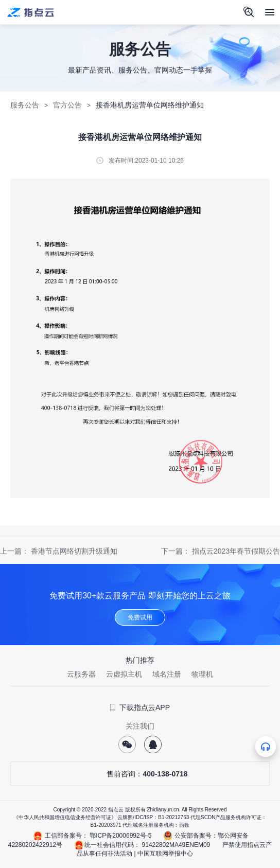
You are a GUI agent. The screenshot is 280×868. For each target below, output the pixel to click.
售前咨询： (140, 774)
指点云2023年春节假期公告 (236, 551)
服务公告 (25, 105)
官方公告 (67, 105)
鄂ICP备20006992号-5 (120, 836)
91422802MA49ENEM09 (176, 845)
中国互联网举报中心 (165, 854)
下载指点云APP (140, 707)
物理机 (202, 674)
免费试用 (140, 617)
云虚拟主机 (124, 674)
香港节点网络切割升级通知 (74, 551)
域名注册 (167, 674)
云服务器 (81, 674)
